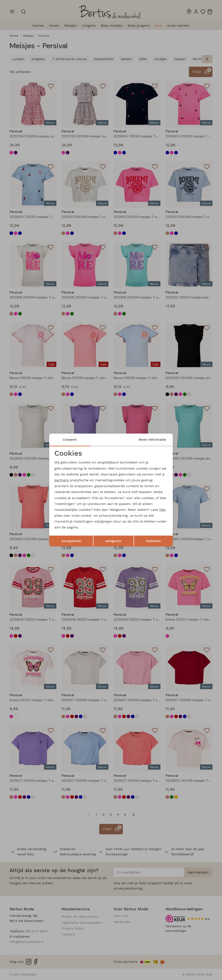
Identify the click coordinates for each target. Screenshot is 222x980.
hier (163, 510)
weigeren (113, 541)
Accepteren (71, 541)
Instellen (153, 541)
